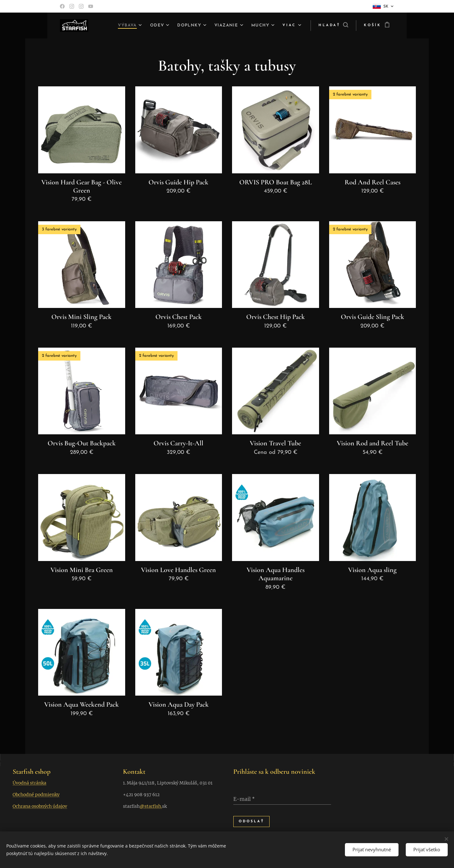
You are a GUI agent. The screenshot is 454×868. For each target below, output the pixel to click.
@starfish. (151, 806)
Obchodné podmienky (36, 795)
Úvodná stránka (29, 783)
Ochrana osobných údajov (40, 806)
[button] (333, 26)
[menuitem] (119, 26)
